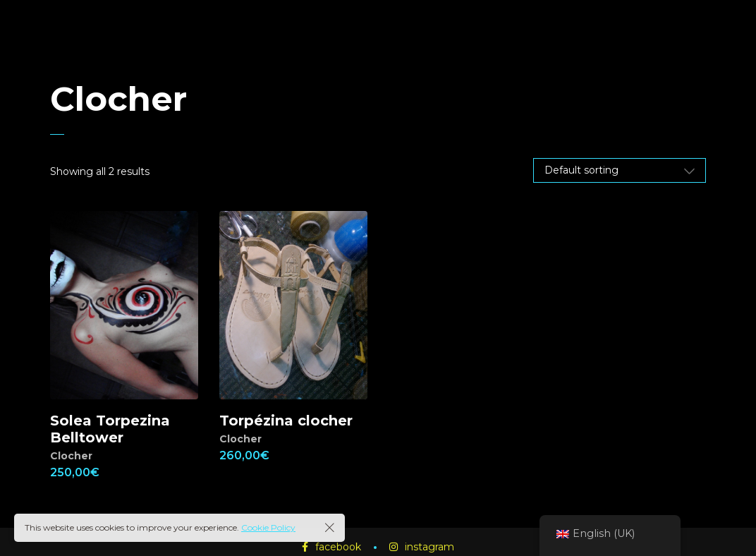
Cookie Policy (268, 527)
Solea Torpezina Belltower (110, 429)
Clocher (71, 456)
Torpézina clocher (286, 421)
